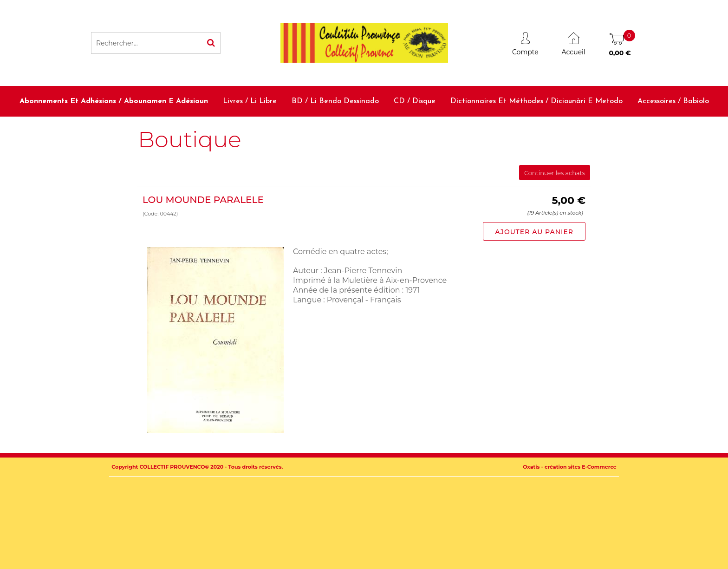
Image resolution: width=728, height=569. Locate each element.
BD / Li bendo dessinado (335, 101)
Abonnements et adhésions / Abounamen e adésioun (114, 101)
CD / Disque (415, 101)
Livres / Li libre (250, 101)
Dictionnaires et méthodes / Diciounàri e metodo (536, 101)
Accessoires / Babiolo (673, 101)
